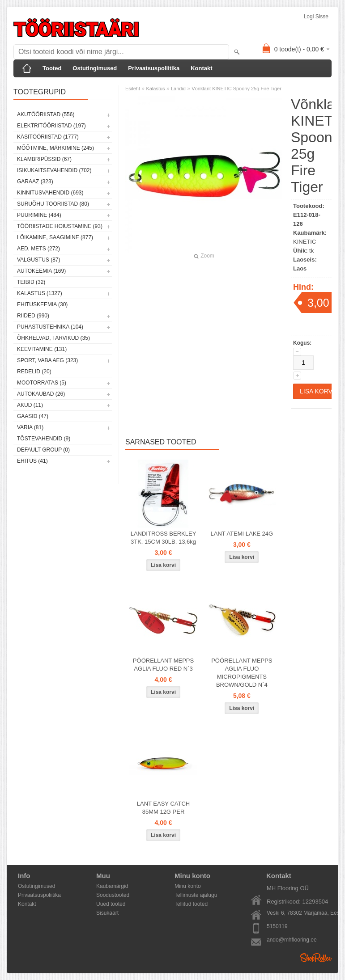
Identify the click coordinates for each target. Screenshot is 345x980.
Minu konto (188, 886)
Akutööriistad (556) (46, 114)
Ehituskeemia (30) (42, 304)
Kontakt (201, 68)
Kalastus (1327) (40, 293)
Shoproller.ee (316, 958)
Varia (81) (30, 427)
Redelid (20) (34, 372)
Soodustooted (113, 895)
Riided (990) (33, 316)
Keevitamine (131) (42, 349)
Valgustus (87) (38, 260)
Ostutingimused (95, 68)
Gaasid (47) (33, 416)
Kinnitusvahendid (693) (50, 193)
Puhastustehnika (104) (50, 327)
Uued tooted (111, 904)
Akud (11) (30, 405)
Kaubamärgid (112, 886)
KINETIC (305, 242)
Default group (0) (43, 450)
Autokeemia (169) (41, 271)
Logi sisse (316, 17)
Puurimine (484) (39, 215)
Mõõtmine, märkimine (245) (55, 148)
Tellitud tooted (191, 904)
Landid (178, 89)
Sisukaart (107, 913)
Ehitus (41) (32, 461)
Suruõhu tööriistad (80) (53, 204)
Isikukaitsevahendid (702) (54, 170)
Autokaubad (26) (41, 394)
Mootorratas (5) (42, 383)
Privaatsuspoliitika (154, 68)
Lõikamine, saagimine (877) (55, 237)
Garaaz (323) (35, 182)
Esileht (133, 89)
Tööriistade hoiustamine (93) (60, 226)
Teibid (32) (31, 282)
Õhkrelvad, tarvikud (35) (53, 338)
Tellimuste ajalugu (196, 895)
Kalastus (155, 89)
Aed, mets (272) (38, 249)
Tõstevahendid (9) (44, 439)
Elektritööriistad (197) (51, 126)
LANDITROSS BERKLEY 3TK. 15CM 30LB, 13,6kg (164, 538)
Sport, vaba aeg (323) (47, 360)
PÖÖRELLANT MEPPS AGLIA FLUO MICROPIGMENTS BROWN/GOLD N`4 (242, 673)
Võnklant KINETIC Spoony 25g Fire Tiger (236, 89)
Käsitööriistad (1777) (48, 137)
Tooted (52, 68)
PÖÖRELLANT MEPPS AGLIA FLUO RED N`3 (163, 665)
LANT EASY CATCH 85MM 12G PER (163, 808)
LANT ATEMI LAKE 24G (242, 534)
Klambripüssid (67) (44, 159)
